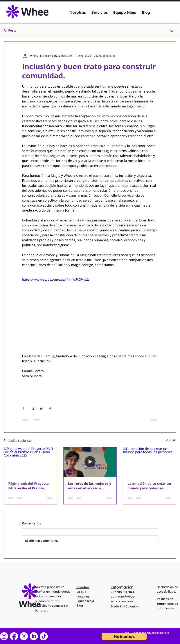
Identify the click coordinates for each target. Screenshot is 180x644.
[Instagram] (4, 636)
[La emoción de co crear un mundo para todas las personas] (150, 462)
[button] (172, 30)
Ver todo (171, 440)
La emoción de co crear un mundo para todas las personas (149, 486)
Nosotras (83, 587)
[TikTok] (44, 636)
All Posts (10, 30)
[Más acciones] (156, 56)
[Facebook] (14, 636)
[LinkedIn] (34, 636)
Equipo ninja (85, 601)
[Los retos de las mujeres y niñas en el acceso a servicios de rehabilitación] (90, 462)
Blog (80, 605)
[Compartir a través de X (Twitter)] (33, 408)
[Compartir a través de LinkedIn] (42, 408)
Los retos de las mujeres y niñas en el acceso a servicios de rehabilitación (90, 486)
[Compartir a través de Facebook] (24, 408)
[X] (24, 636)
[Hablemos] (124, 636)
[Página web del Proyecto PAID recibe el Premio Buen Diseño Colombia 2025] (30, 462)
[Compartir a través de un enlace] (51, 408)
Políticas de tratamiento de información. (167, 604)
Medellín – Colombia (125, 606)
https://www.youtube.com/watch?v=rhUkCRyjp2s (56, 279)
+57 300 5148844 (123, 592)
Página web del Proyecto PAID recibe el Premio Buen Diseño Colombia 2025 (28, 486)
